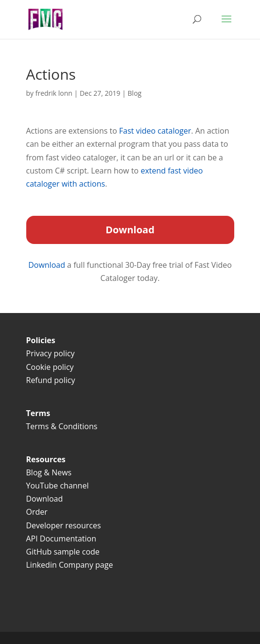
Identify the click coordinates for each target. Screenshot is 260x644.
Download (48, 265)
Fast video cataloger (155, 131)
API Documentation (61, 539)
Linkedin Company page (70, 565)
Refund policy (51, 380)
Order (37, 512)
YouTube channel (58, 486)
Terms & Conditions (63, 426)
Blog (135, 93)
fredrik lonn (54, 93)
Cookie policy (50, 367)
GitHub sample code (63, 552)
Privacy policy (51, 353)
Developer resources (64, 525)
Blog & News (49, 472)
